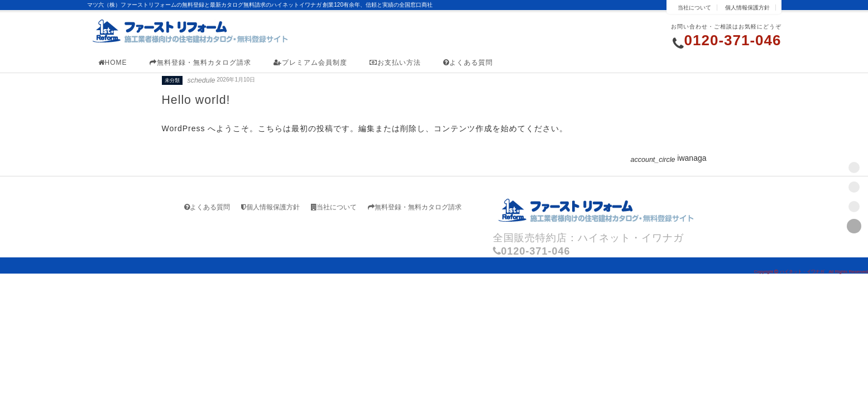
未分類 (172, 80)
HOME (113, 63)
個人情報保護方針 (747, 8)
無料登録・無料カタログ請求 (200, 63)
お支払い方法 (395, 63)
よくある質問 (468, 63)
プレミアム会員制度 (310, 63)
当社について (694, 8)
